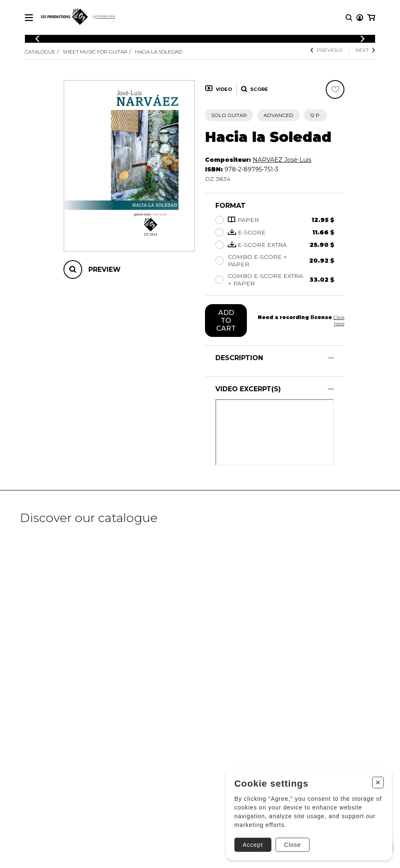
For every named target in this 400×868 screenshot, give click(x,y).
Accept (253, 845)
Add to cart (226, 321)
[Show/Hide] (331, 358)
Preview (105, 269)
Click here (339, 320)
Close (293, 845)
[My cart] (371, 18)
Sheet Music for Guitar (95, 52)
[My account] (360, 18)
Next (365, 50)
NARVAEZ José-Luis (282, 160)
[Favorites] (335, 89)
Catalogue (40, 52)
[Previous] (37, 39)
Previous (326, 50)
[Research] (349, 18)
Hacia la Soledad (159, 52)
